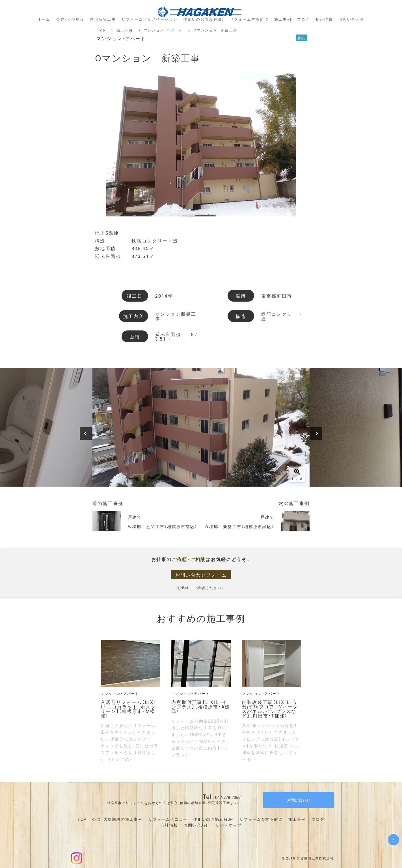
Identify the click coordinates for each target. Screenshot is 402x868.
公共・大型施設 (70, 19)
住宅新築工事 (103, 19)
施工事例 (125, 30)
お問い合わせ (196, 825)
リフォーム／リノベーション (150, 19)
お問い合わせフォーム (201, 575)
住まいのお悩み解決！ (204, 19)
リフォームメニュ (166, 819)
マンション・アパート (163, 30)
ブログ (318, 819)
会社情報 (169, 825)
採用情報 (324, 19)
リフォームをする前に (261, 819)
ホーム (44, 19)
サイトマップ (228, 825)
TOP (82, 819)
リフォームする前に (249, 19)
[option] (201, 427)
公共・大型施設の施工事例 (117, 819)
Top (101, 30)
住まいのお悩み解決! (213, 819)
